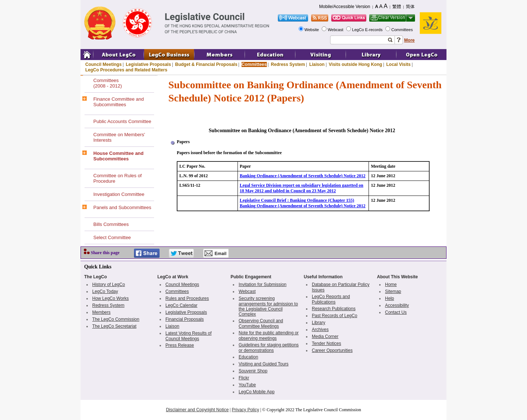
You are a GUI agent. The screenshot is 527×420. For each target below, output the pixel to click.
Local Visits (398, 64)
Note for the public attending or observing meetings (269, 336)
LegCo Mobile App (257, 392)
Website (312, 30)
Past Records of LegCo (334, 316)
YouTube (247, 385)
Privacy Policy (245, 410)
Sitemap (393, 291)
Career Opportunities (332, 350)
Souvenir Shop (253, 371)
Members (101, 312)
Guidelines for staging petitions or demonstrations (269, 348)
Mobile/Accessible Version (345, 7)
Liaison (317, 64)
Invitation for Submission (263, 285)
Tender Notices (326, 343)
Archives (320, 330)
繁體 (397, 7)
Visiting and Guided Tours (263, 364)
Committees (403, 30)
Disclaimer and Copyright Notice (197, 410)
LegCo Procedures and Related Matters (126, 70)
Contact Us (396, 312)
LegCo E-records (368, 30)
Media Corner (325, 337)
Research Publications (334, 309)
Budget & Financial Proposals (206, 64)
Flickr (244, 378)
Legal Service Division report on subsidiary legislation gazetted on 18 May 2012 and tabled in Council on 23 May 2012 (302, 188)
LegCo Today (105, 291)
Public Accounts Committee (122, 121)
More (409, 40)
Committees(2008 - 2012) (108, 83)
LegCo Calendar (181, 305)
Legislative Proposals (148, 64)
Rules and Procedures (187, 298)
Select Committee (112, 237)
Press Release (180, 345)
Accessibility (397, 305)
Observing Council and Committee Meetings (261, 324)
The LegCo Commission (116, 319)
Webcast (336, 30)
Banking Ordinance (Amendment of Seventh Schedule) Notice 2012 (303, 176)
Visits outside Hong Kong (355, 64)
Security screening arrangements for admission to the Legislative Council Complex (268, 306)
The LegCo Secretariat (114, 326)
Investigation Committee (119, 194)
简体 (410, 7)
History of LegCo (109, 285)
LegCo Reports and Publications (331, 299)
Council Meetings (103, 64)
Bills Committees (111, 224)
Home (391, 285)
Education (248, 357)
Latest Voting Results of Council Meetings (188, 336)
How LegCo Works (111, 298)
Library (319, 323)
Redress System (288, 64)
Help (390, 298)
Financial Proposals (185, 319)
